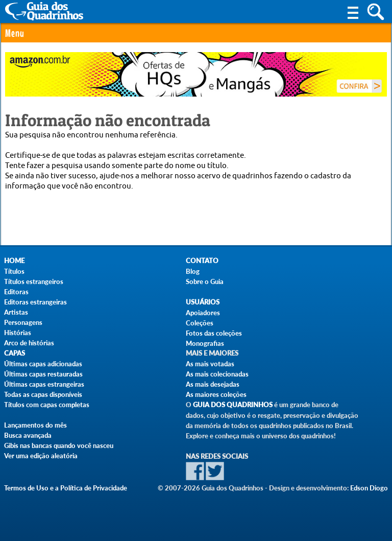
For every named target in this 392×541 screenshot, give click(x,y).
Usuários (203, 302)
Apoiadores (203, 313)
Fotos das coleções (214, 333)
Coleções (200, 323)
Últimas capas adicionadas (43, 364)
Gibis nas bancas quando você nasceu (59, 445)
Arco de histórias (29, 343)
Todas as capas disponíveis (43, 394)
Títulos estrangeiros (34, 281)
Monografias (205, 343)
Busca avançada (28, 435)
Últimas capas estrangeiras (44, 384)
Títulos (14, 271)
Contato (202, 261)
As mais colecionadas (217, 374)
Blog (193, 271)
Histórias (18, 333)
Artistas (16, 312)
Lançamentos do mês (35, 425)
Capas (15, 353)
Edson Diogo (369, 488)
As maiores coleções (216, 394)
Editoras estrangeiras (35, 302)
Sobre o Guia (205, 281)
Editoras (16, 292)
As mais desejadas (213, 384)
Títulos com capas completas (47, 405)
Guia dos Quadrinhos (233, 405)
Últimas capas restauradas (43, 374)
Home (14, 261)
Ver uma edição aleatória (41, 456)
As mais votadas (210, 364)
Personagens (23, 322)
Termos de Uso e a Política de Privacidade (66, 488)
